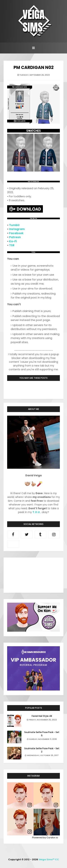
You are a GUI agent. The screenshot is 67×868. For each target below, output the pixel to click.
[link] (30, 805)
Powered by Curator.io (45, 837)
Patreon (15, 237)
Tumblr (14, 225)
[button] (47, 822)
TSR (12, 245)
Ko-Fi (13, 241)
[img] (20, 796)
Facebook (16, 233)
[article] (20, 796)
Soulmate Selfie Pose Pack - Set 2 (42, 750)
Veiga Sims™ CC (49, 859)
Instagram (17, 229)
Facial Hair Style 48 (42, 716)
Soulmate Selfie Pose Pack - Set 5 (42, 734)
